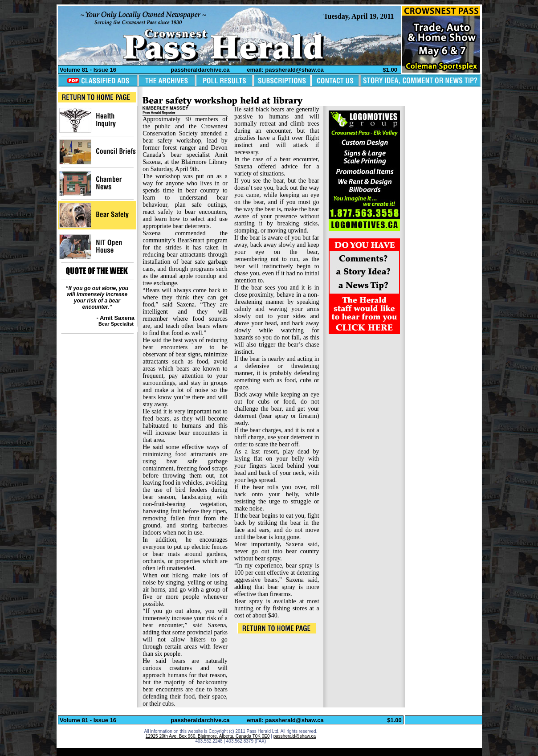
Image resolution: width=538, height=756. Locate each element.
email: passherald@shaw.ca (285, 70)
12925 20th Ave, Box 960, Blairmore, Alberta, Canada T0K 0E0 (208, 736)
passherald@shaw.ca (295, 736)
